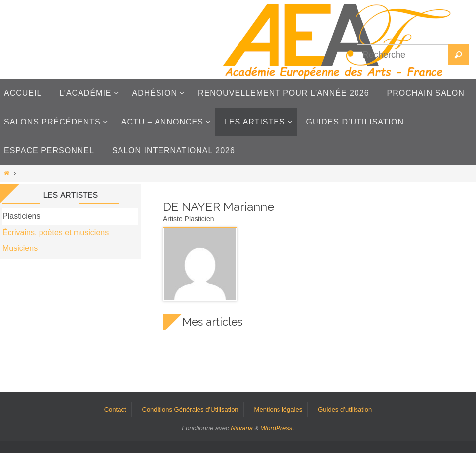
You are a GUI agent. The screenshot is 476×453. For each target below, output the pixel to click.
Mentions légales (278, 409)
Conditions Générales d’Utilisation (190, 409)
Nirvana (242, 428)
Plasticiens (21, 216)
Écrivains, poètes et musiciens (56, 232)
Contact (115, 409)
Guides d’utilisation (345, 409)
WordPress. (278, 428)
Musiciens (20, 248)
